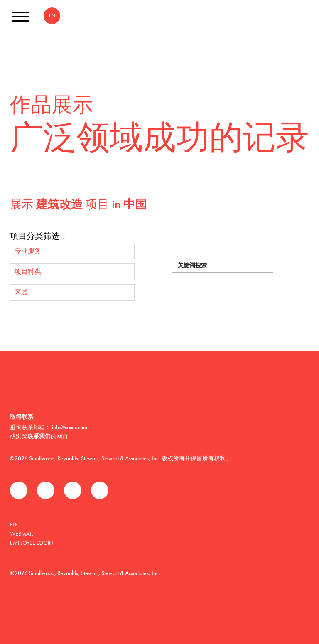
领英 (73, 490)
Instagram (100, 490)
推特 (46, 490)
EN (52, 15)
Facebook (19, 490)
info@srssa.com (70, 427)
